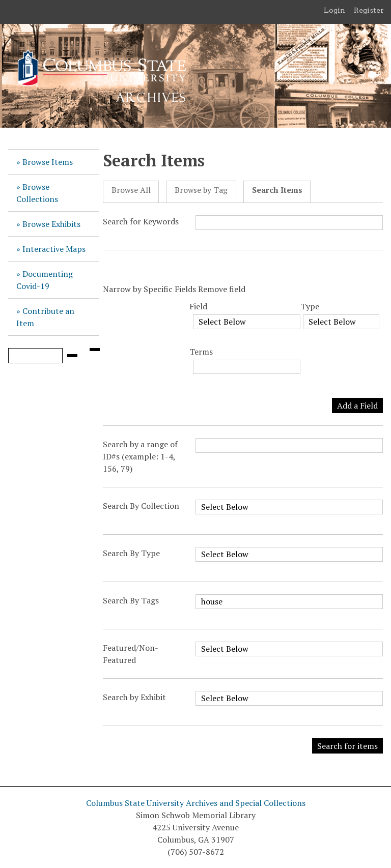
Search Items (277, 190)
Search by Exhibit (134, 697)
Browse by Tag (201, 190)
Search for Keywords (141, 221)
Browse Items (48, 162)
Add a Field (357, 406)
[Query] (35, 356)
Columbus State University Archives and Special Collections (196, 803)
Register (369, 10)
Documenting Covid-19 (45, 280)
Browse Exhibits (51, 224)
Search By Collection (141, 506)
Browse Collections (37, 193)
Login (334, 10)
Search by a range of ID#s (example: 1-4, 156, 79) (140, 456)
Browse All (131, 190)
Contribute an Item (45, 317)
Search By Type (131, 553)
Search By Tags (131, 600)
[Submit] (72, 356)
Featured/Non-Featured (131, 654)
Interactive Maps (54, 249)
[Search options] (95, 350)
